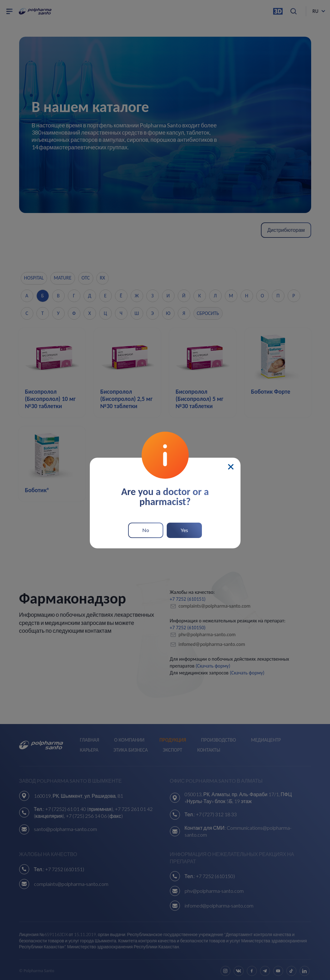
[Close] (231, 465)
